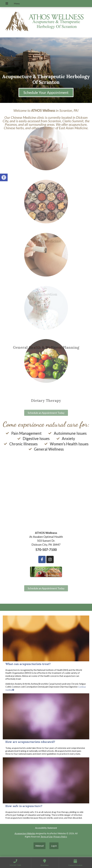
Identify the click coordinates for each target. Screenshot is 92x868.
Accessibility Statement (46, 828)
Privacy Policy (60, 836)
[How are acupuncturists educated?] (46, 716)
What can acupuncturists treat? (28, 664)
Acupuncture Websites (25, 833)
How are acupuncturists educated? (30, 742)
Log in (54, 846)
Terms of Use (47, 836)
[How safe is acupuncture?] (46, 780)
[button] (4, 177)
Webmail (40, 846)
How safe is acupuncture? (24, 806)
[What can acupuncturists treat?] (46, 638)
